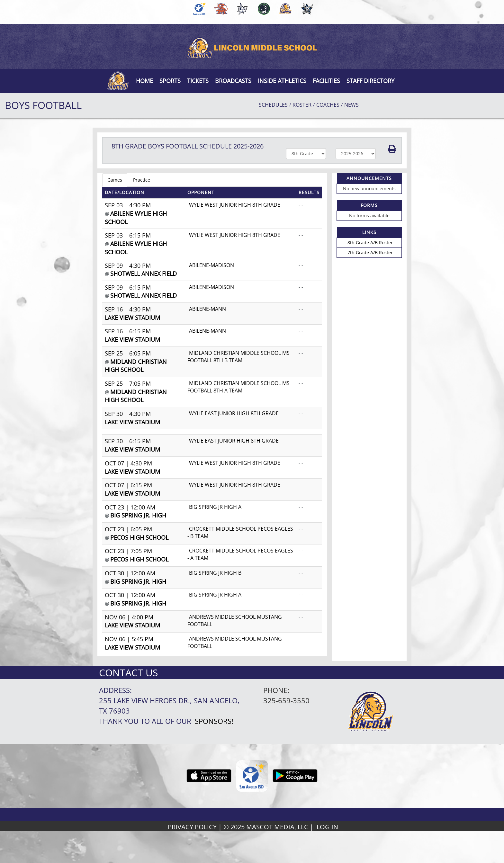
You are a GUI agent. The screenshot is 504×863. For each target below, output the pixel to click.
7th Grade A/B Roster (370, 252)
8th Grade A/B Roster (370, 243)
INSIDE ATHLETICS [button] (282, 81)
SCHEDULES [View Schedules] (273, 105)
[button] (198, 81)
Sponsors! (214, 721)
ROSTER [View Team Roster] (302, 105)
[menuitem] (198, 9)
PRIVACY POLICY (192, 827)
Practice (142, 180)
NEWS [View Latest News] (351, 105)
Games (115, 180)
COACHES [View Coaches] (328, 105)
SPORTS (170, 81)
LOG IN (327, 827)
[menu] (144, 81)
